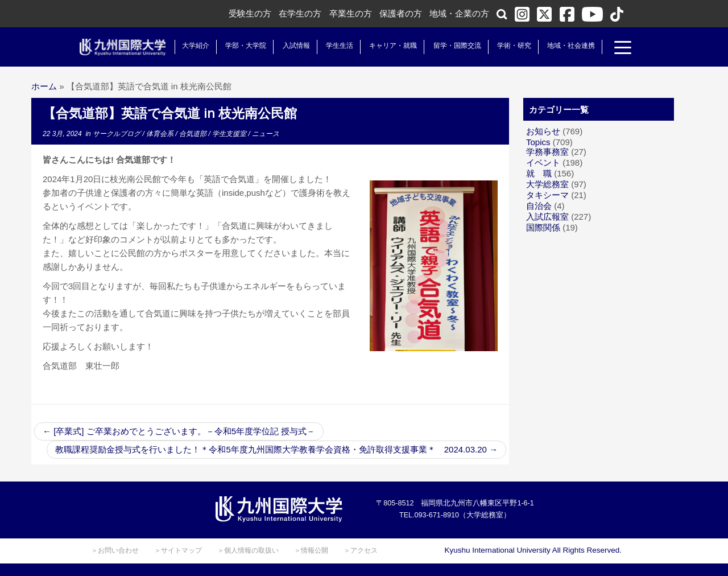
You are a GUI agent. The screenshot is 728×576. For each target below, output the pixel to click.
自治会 (539, 206)
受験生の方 (250, 13)
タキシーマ (547, 195)
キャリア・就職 (386, 46)
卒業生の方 (351, 13)
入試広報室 (547, 217)
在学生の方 (300, 13)
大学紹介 (189, 46)
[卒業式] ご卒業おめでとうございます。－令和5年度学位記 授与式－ (179, 431)
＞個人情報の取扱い (248, 550)
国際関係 (543, 227)
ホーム (44, 86)
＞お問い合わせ (115, 550)
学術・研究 (507, 46)
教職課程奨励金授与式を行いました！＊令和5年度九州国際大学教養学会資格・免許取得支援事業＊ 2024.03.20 (276, 449)
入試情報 (289, 46)
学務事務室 (547, 152)
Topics (538, 142)
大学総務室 (547, 184)
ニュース (266, 134)
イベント (543, 162)
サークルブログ (117, 134)
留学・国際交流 (450, 46)
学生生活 (333, 46)
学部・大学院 (239, 46)
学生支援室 (230, 134)
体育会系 (161, 134)
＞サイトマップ (178, 550)
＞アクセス (361, 550)
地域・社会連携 (564, 46)
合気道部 (194, 134)
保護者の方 (401, 13)
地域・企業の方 (459, 13)
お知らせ (543, 131)
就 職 (539, 173)
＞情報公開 (311, 550)
